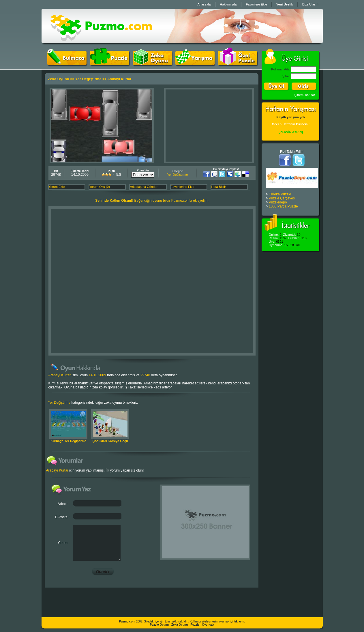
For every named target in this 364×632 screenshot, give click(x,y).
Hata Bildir (219, 187)
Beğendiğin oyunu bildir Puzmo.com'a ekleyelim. (152, 201)
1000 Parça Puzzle (283, 206)
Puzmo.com (127, 621)
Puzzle (195, 625)
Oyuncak (208, 625)
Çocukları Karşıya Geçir (110, 441)
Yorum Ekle (57, 187)
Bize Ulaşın (310, 4)
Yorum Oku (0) (100, 187)
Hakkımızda (228, 4)
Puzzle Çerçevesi (282, 198)
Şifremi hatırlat (305, 95)
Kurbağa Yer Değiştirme (69, 441)
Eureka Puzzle (280, 194)
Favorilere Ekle (256, 4)
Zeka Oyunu (59, 79)
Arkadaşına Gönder (144, 187)
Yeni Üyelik (285, 4)
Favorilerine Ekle (183, 187)
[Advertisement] (209, 126)
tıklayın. (240, 621)
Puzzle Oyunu (160, 625)
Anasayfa (204, 4)
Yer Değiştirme (88, 79)
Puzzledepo (278, 202)
